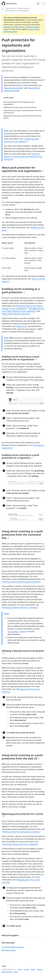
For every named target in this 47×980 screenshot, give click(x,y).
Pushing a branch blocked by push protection (21, 582)
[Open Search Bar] (38, 4)
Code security (10, 8)
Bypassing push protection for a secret (22, 815)
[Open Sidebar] (3, 9)
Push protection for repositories (17, 11)
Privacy (27, 969)
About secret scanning (14, 88)
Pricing (40, 969)
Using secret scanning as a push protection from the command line (22, 535)
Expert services (7, 972)
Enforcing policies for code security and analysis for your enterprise (23, 157)
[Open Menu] (43, 4)
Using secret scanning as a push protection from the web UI (22, 757)
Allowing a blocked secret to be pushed (23, 652)
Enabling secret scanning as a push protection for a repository (21, 456)
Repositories (22, 326)
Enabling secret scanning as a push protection (21, 290)
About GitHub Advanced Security (16, 314)
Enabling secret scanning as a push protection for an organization (21, 358)
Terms (20, 969)
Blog (16, 972)
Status (33, 969)
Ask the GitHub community (13, 947)
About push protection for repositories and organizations (23, 169)
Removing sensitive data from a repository (20, 607)
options (17, 631)
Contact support (9, 950)
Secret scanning (23, 8)
